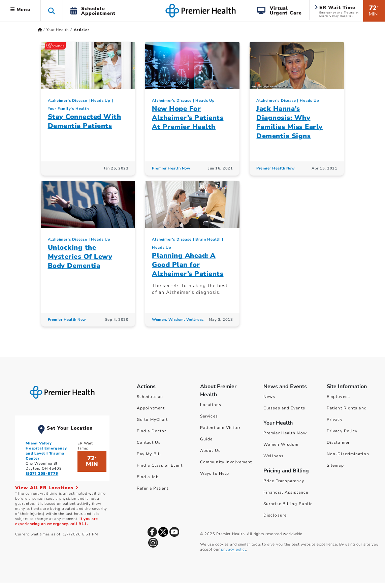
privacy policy (234, 549)
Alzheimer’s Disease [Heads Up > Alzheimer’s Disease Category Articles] (68, 101)
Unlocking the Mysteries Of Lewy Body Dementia (80, 257)
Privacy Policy (342, 431)
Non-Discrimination (348, 454)
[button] (52, 11)
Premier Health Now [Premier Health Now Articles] (171, 168)
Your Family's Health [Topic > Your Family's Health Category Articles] (68, 109)
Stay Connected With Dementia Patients (85, 121)
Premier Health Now (285, 433)
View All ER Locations (47, 488)
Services (209, 416)
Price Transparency (284, 481)
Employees (338, 397)
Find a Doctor (151, 431)
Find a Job (148, 477)
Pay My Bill (149, 454)
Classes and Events (284, 408)
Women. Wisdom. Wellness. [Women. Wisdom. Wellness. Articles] (178, 320)
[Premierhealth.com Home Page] (40, 30)
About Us (210, 451)
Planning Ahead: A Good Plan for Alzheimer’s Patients (188, 265)
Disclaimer (338, 442)
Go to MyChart (152, 420)
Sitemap (335, 465)
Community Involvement (226, 462)
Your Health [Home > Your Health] (58, 30)
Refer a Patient (153, 488)
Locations (211, 405)
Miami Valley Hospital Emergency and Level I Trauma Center (46, 451)
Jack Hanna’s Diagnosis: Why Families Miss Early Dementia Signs (290, 122)
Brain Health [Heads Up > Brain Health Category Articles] (208, 239)
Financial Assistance (286, 492)
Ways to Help (215, 473)
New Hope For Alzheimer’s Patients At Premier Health (188, 118)
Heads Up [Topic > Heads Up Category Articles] (101, 101)
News (269, 397)
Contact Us (149, 442)
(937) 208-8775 (42, 474)
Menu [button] (20, 10)
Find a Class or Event (160, 465)
